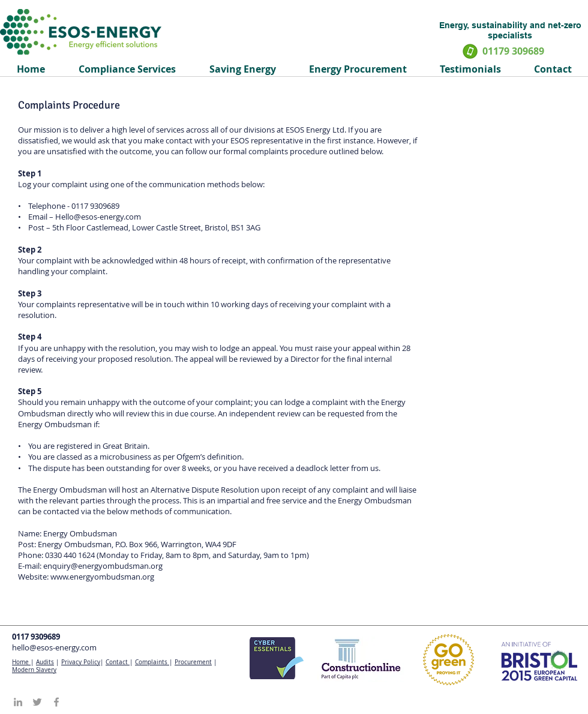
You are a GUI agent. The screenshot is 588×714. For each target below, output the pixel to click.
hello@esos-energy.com (54, 647)
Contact (118, 662)
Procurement (193, 662)
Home (21, 662)
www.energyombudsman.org (102, 577)
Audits (45, 662)
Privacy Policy (81, 662)
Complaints (152, 662)
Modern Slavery (34, 670)
